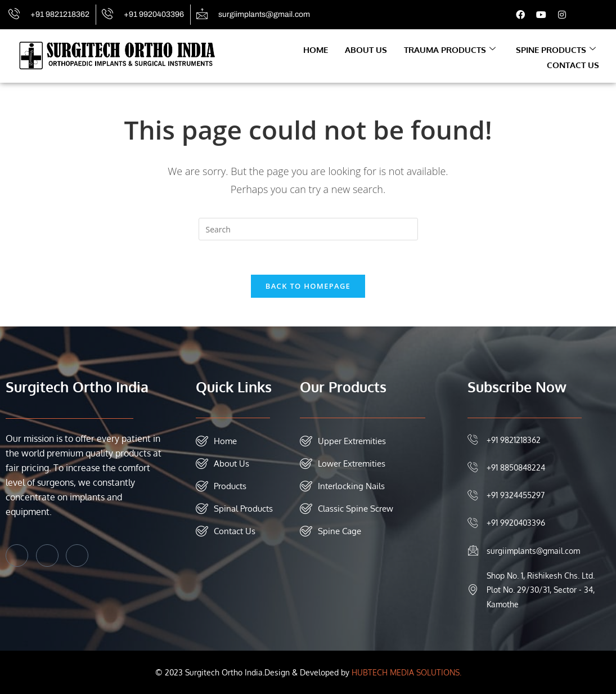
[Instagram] (77, 556)
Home (316, 50)
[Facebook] (17, 556)
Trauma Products (450, 50)
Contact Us (573, 65)
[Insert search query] (308, 229)
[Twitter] (47, 556)
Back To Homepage (308, 286)
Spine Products (556, 50)
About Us (366, 50)
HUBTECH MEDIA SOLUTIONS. (406, 672)
